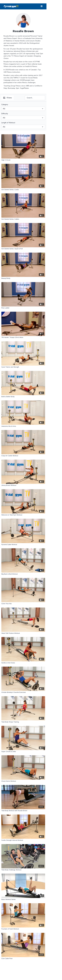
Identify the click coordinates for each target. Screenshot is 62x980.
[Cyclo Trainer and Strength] (23, 367)
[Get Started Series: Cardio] (23, 190)
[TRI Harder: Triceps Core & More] (23, 337)
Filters (8, 98)
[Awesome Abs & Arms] (23, 426)
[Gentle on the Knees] (23, 663)
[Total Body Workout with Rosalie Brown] (23, 811)
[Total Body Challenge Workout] (23, 870)
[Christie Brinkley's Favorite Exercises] (23, 692)
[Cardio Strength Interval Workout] (23, 840)
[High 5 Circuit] (23, 160)
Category (5, 105)
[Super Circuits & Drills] (23, 752)
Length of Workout (8, 123)
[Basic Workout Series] (23, 899)
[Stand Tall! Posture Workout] (23, 633)
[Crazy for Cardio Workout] (23, 456)
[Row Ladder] (23, 308)
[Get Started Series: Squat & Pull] (23, 249)
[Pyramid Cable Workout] (23, 545)
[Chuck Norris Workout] (23, 781)
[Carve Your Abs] (23, 604)
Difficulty (5, 114)
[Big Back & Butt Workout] (23, 574)
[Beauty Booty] (23, 278)
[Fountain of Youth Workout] (23, 929)
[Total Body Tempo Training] (23, 722)
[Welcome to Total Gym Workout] (23, 515)
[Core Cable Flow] (23, 959)
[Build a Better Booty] (23, 397)
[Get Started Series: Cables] (23, 219)
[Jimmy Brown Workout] (23, 485)
